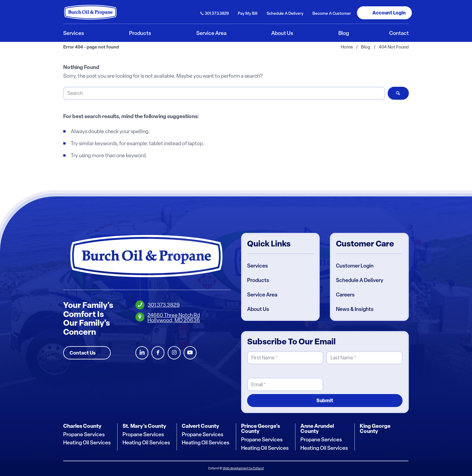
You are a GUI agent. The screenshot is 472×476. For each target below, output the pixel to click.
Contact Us (83, 353)
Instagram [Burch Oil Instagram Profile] (174, 353)
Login (389, 13)
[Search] (224, 93)
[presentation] (372, 379)
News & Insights (355, 309)
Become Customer (332, 13)
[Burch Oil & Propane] (91, 12)
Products (258, 280)
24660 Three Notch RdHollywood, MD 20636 (174, 318)
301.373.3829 (217, 13)
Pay (248, 13)
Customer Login (355, 266)
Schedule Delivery (285, 13)
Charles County (82, 426)
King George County (375, 429)
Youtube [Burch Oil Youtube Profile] (190, 353)
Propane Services (84, 434)
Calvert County (200, 426)
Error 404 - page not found (91, 47)
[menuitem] (215, 13)
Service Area (262, 295)
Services (258, 266)
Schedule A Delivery (360, 280)
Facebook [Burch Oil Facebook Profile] (158, 353)
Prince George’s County (261, 429)
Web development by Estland (243, 468)
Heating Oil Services (87, 443)
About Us (258, 309)
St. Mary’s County (144, 426)
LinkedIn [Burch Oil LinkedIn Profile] (142, 353)
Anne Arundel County (317, 429)
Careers (345, 295)
